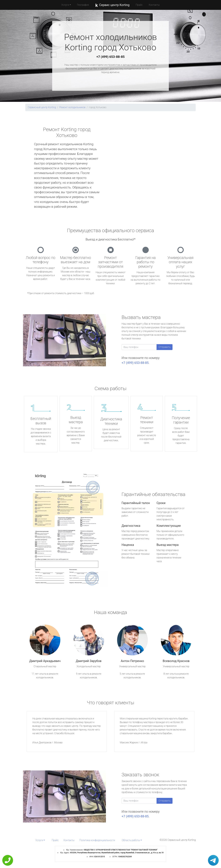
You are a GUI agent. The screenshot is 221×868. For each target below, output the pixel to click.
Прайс (139, 5)
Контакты (154, 5)
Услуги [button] (65, 5)
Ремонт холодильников (72, 107)
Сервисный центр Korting (42, 107)
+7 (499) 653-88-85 (110, 57)
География (83, 5)
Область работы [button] (131, 840)
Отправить (165, 347)
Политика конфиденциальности (97, 840)
